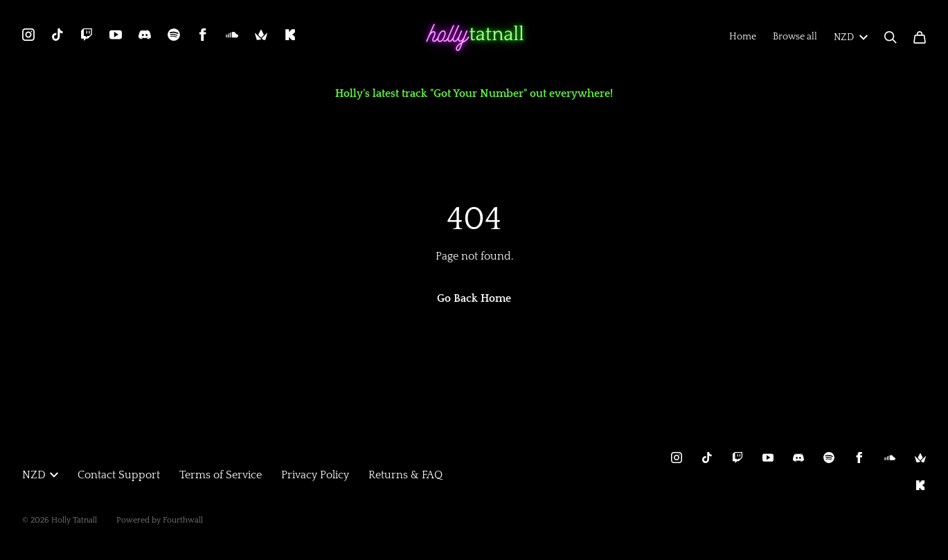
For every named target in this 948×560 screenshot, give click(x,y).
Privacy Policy (315, 475)
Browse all (795, 37)
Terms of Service (221, 475)
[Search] (891, 37)
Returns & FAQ (405, 475)
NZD (851, 37)
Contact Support (119, 475)
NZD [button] (40, 475)
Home (743, 37)
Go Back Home (474, 298)
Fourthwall (183, 520)
